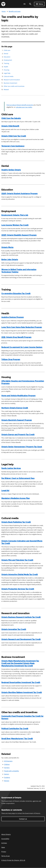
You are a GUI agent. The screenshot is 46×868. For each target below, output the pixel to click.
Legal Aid (5, 491)
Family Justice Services (11, 468)
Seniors (7, 774)
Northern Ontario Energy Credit (15, 408)
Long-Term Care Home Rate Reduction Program (22, 327)
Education (7, 57)
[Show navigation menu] (39, 4)
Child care (7, 50)
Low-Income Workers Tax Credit (15, 225)
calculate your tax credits (24, 107)
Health (6, 67)
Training (6, 63)
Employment (8, 60)
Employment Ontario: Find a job (15, 215)
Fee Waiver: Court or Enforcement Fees (18, 478)
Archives (4, 843)
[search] (30, 4)
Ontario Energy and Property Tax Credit (18, 435)
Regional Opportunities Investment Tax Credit (21, 682)
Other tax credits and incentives (14, 86)
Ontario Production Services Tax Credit (18, 589)
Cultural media (9, 76)
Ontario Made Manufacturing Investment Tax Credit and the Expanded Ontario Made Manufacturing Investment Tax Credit (20, 663)
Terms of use (6, 856)
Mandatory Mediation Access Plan (16, 498)
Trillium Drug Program (11, 359)
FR (25, 4)
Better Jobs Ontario (10, 260)
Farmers (7, 768)
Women (7, 781)
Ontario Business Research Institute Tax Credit (21, 617)
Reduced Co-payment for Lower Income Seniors (22, 347)
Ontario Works (7, 247)
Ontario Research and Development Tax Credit (21, 639)
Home (4, 11)
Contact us (23, 819)
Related (6, 90)
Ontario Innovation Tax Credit (14, 629)
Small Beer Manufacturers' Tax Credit (17, 739)
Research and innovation (12, 80)
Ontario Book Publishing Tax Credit (16, 522)
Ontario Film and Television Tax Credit (17, 560)
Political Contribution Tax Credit (15, 729)
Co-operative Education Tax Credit (16, 294)
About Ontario (6, 834)
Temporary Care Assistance (13, 146)
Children (7, 764)
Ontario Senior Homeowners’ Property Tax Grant (22, 447)
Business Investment (10, 83)
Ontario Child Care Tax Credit (14, 136)
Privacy (4, 852)
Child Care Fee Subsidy (11, 118)
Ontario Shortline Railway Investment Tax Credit (22, 692)
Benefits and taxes (15, 11)
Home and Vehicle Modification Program (18, 396)
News (3, 847)
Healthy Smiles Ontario (11, 170)
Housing (6, 70)
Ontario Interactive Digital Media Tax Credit (20, 574)
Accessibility (5, 839)
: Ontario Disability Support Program (19, 235)
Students (7, 777)
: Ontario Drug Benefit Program (16, 337)
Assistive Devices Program (13, 317)
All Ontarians (8, 761)
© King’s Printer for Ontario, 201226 (13, 860)
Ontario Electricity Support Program (17, 420)
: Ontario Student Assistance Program (20, 194)
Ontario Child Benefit (10, 126)
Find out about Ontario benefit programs (20, 105)
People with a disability (12, 771)
